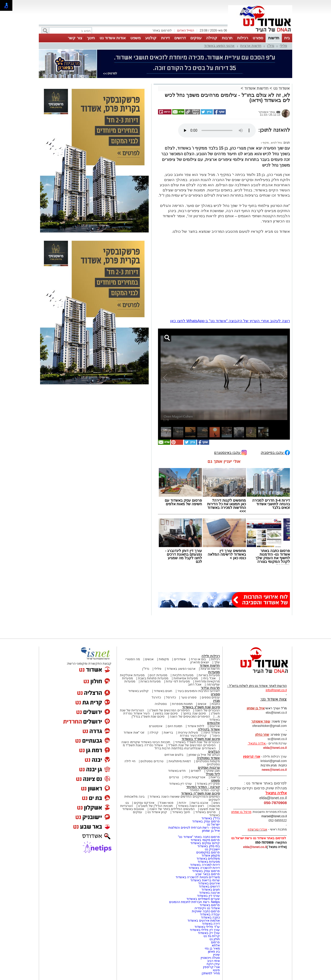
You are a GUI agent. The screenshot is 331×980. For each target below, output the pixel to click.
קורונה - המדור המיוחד (203, 787)
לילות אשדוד (196, 726)
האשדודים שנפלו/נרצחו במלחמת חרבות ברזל (185, 748)
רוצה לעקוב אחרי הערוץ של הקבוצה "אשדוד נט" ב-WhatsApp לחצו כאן (230, 321)
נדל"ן (271, 46)
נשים (217, 803)
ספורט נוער (189, 697)
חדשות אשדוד (256, 88)
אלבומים (213, 723)
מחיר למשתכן (211, 973)
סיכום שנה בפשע (166, 713)
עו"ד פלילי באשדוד (207, 927)
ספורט (258, 38)
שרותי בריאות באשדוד (205, 880)
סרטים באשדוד (205, 812)
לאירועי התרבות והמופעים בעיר (199, 691)
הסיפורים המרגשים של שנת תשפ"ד (191, 745)
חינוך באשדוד (181, 812)
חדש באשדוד (177, 771)
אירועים (215, 726)
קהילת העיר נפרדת (193, 736)
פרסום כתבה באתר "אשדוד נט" (199, 837)
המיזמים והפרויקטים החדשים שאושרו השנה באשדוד (184, 797)
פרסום (215, 942)
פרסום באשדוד (209, 905)
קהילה (212, 38)
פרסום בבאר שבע (208, 874)
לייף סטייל (213, 774)
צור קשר (75, 38)
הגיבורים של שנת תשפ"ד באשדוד (197, 742)
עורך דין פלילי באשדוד (204, 930)
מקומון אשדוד (211, 855)
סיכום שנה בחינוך (194, 713)
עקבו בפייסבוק (275, 452)
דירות (165, 38)
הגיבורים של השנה (207, 710)
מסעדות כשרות (151, 681)
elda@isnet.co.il (275, 748)
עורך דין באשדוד (209, 933)
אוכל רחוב (195, 685)
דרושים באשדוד (209, 886)
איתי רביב (213, 961)
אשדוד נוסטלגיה (208, 758)
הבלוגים (214, 752)
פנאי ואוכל (167, 803)
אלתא (216, 945)
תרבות (227, 38)
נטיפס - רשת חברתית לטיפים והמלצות (194, 828)
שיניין (216, 955)
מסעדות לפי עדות (178, 681)
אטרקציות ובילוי (195, 777)
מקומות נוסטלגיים (207, 761)
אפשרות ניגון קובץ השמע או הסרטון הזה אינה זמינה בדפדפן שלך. (217, 130)
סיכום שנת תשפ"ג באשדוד (201, 707)
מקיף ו (265, 143)
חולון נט (214, 939)
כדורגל (156, 697)
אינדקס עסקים (144, 803)
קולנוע (151, 38)
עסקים (196, 38)
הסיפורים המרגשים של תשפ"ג (169, 710)
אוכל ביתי (209, 678)
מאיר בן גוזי (212, 948)
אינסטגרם (156, 726)
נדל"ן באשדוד (211, 818)
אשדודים (180, 659)
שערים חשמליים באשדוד (203, 899)
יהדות (182, 803)
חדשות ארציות (251, 46)
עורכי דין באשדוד (180, 784)
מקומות (164, 659)
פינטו (216, 970)
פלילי (283, 46)
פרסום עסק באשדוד (206, 821)
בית (287, 38)
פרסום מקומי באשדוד (205, 840)
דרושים (180, 38)
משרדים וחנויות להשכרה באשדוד (198, 877)
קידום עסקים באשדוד (205, 843)
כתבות (216, 704)
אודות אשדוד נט (113, 38)
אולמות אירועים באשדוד (204, 921)
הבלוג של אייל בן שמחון (204, 755)
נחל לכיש (276, 143)
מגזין (216, 701)
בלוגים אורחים (174, 755)
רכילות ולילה (211, 656)
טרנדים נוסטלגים (152, 761)
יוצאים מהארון (200, 662)
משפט (136, 38)
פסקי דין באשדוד (208, 784)
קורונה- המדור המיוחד (205, 790)
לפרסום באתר (162, 30)
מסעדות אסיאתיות (186, 678)
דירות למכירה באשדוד (205, 865)
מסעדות (214, 672)
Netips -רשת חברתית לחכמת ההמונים (194, 902)
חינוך (91, 38)
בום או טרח (198, 659)
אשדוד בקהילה (209, 729)
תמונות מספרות (182, 704)
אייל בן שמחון (211, 831)
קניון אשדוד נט (157, 812)
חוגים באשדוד (163, 691)
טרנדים (174, 777)
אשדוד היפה (211, 733)
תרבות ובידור (210, 688)
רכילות (243, 38)
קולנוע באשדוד (138, 691)
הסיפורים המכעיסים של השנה (190, 717)
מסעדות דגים (158, 675)
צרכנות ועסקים (209, 768)
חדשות (274, 38)
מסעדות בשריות (209, 675)
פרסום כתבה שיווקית (205, 911)
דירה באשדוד (211, 924)
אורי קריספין (251, 757)
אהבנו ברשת (200, 803)
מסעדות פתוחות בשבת (153, 678)
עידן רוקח (213, 964)
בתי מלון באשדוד (209, 846)
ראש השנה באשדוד (191, 806)
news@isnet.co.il (274, 770)
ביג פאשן (214, 952)
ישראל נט (213, 825)
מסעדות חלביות (183, 675)
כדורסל (171, 697)
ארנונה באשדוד (209, 893)
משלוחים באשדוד (208, 859)
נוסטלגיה (161, 704)
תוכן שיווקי (213, 771)
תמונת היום (175, 726)
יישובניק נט (212, 849)
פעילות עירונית (188, 733)
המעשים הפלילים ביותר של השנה (172, 809)
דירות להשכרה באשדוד (204, 868)
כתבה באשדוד (210, 917)
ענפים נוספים (211, 697)
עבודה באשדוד (209, 914)
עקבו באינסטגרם (230, 452)
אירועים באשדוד (209, 883)
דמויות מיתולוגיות (180, 761)
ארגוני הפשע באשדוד (219, 46)
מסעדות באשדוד (209, 862)
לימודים (195, 771)
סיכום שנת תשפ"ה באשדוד (200, 793)
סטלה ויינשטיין (210, 958)
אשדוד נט (281, 88)
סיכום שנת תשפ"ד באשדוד (201, 739)
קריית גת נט (212, 936)
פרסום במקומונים (208, 852)
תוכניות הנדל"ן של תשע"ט (155, 806)
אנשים (149, 659)
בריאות (168, 733)
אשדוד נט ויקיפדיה (207, 908)
